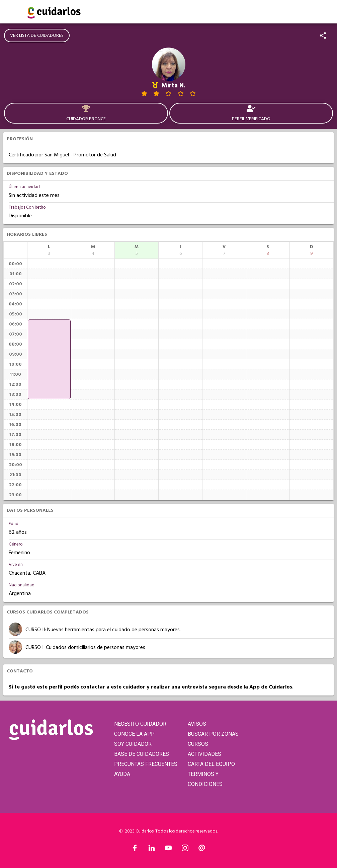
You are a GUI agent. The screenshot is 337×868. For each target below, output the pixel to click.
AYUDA (122, 774)
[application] (49, 359)
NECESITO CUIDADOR (140, 724)
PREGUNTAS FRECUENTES (146, 764)
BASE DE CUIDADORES (142, 754)
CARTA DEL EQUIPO (211, 764)
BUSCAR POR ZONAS (213, 734)
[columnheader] (49, 250)
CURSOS (198, 744)
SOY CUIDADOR (133, 744)
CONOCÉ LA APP (134, 734)
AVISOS (197, 724)
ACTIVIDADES (204, 754)
